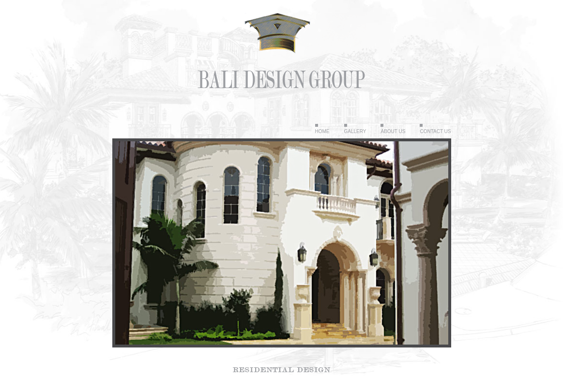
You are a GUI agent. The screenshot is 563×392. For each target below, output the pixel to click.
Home (322, 131)
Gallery (355, 131)
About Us (393, 131)
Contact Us (435, 131)
